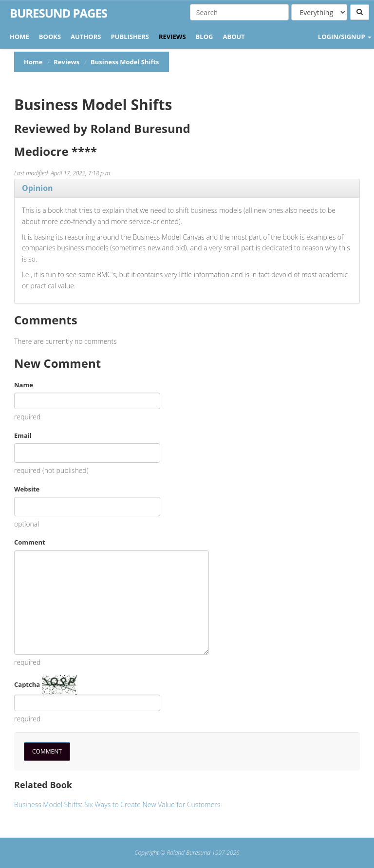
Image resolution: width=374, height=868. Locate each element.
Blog (205, 37)
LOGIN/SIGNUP (345, 37)
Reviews (172, 37)
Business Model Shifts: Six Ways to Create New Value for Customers (117, 804)
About (234, 37)
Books (50, 37)
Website (27, 489)
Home (19, 37)
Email (23, 435)
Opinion (37, 188)
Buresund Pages (58, 13)
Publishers (130, 37)
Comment (30, 542)
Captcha (27, 684)
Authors (86, 37)
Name (24, 385)
